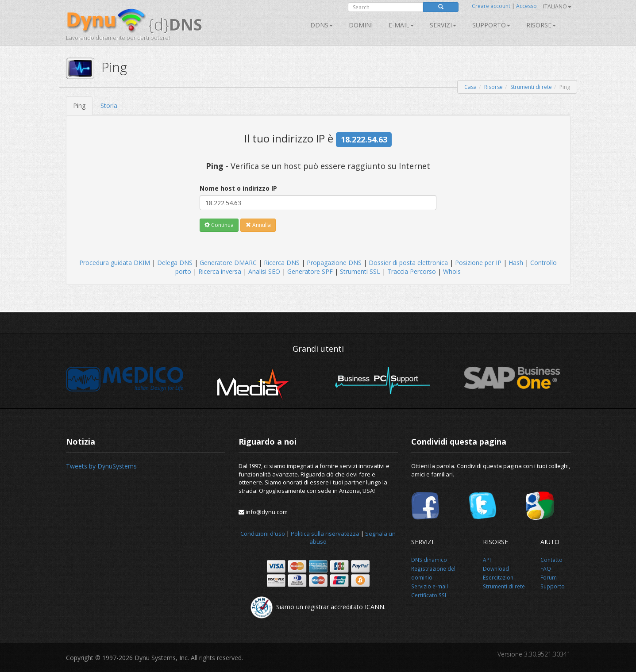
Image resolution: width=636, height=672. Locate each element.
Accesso (526, 6)
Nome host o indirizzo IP (238, 188)
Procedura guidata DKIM (115, 263)
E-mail (401, 25)
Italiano (557, 6)
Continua (219, 225)
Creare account (491, 6)
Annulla (258, 225)
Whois (452, 271)
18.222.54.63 (364, 139)
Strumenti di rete (531, 87)
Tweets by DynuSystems (101, 466)
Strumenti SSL (360, 271)
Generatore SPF (310, 271)
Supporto (491, 25)
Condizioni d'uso (263, 534)
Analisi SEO (264, 271)
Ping (79, 106)
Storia (109, 106)
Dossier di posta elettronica (408, 263)
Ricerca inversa (220, 271)
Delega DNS (175, 263)
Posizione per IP (478, 263)
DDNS (322, 25)
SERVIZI (443, 25)
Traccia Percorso (412, 271)
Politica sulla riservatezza (325, 534)
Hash (516, 263)
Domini (361, 25)
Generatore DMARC (228, 263)
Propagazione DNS (334, 263)
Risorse (541, 25)
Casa (470, 87)
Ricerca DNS (282, 263)
